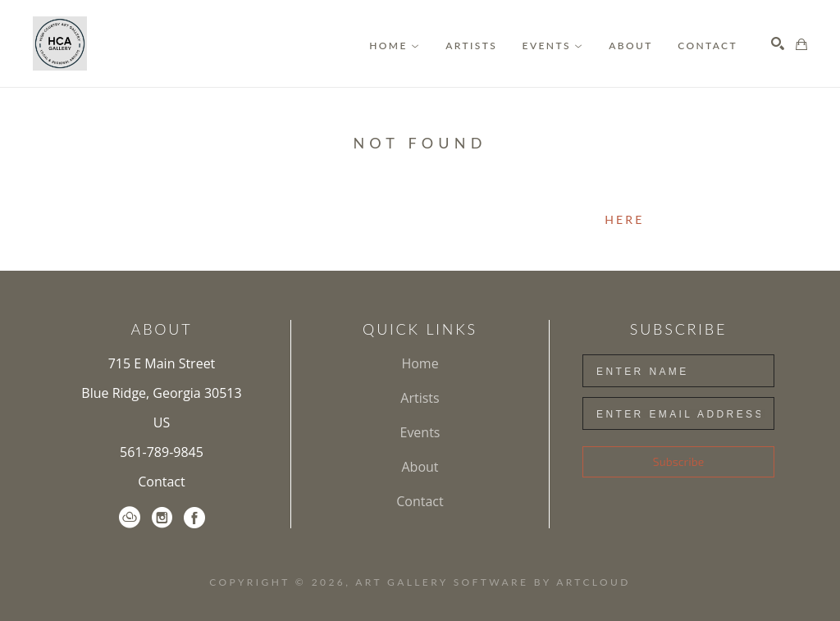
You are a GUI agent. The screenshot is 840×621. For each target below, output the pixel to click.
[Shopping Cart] (801, 44)
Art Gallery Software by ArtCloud (493, 582)
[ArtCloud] (130, 518)
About (420, 467)
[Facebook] (194, 518)
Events (420, 432)
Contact (161, 482)
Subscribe (678, 461)
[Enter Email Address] (678, 413)
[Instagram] (162, 518)
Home (420, 363)
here (624, 219)
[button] (395, 46)
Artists (420, 398)
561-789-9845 (162, 452)
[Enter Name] (678, 371)
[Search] (778, 43)
